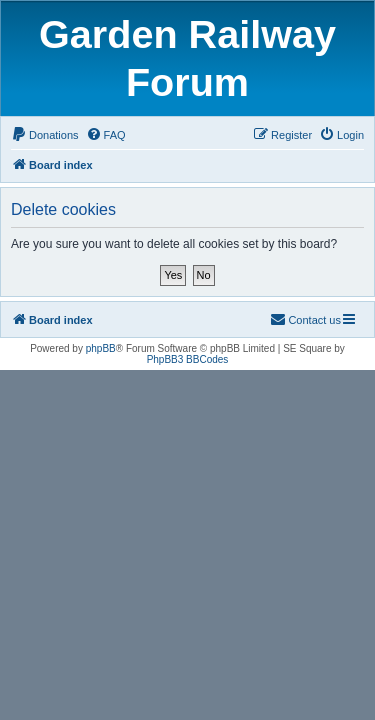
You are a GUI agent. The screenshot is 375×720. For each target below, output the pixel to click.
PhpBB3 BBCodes (188, 359)
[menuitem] (45, 135)
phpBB (101, 348)
